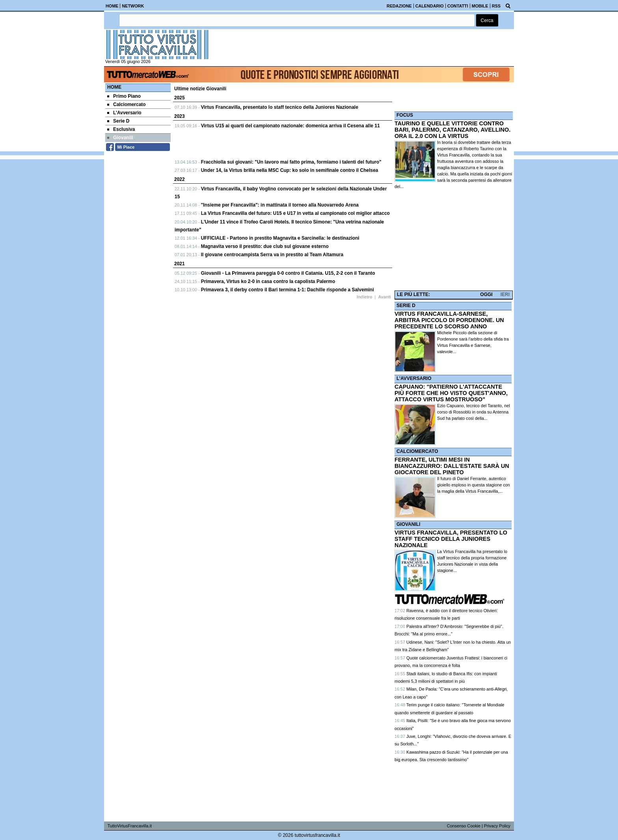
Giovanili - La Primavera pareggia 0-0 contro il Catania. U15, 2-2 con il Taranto (288, 273)
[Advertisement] (454, 240)
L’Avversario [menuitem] (124, 113)
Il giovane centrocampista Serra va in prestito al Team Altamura (272, 255)
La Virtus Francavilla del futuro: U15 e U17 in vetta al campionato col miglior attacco (295, 213)
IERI (505, 294)
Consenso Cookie (464, 826)
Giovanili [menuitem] (120, 138)
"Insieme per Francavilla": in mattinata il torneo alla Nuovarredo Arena (280, 205)
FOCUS (405, 115)
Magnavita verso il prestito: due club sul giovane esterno (265, 246)
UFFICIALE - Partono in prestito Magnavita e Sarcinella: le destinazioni (280, 238)
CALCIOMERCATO (417, 451)
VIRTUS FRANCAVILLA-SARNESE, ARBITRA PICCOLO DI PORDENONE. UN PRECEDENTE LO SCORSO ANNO (449, 320)
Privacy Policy (497, 826)
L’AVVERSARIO (414, 378)
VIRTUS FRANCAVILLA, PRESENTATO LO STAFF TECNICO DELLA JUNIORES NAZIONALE (451, 539)
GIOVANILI (408, 524)
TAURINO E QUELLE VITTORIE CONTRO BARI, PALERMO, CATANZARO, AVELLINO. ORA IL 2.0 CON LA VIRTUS (452, 130)
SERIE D (406, 305)
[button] (487, 20)
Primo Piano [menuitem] (124, 96)
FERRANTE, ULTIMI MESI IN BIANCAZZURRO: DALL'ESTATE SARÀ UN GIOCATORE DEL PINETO (452, 466)
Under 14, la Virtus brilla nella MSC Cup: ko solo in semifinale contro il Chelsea (290, 170)
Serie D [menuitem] (118, 121)
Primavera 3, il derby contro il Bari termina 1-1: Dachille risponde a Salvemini (288, 290)
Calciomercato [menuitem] (127, 104)
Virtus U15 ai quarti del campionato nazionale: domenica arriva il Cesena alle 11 (290, 126)
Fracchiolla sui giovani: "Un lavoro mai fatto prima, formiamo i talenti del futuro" (291, 162)
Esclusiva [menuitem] (121, 129)
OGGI (486, 294)
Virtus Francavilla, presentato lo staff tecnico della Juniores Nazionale (280, 107)
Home (114, 87)
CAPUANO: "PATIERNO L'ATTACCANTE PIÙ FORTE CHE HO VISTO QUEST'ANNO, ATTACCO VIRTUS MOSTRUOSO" (451, 393)
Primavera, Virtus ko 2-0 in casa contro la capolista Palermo (268, 281)
